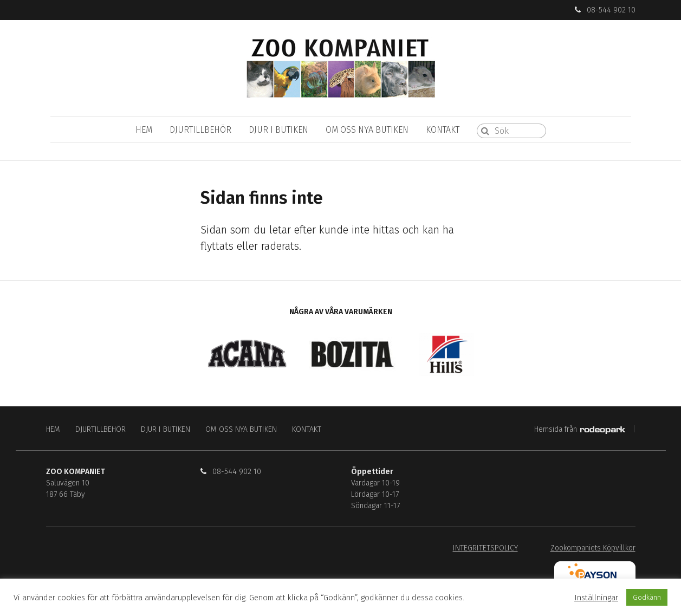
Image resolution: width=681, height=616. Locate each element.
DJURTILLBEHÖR (200, 130)
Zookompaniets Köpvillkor (593, 548)
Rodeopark (603, 430)
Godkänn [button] (647, 597)
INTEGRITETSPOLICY (485, 548)
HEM (144, 130)
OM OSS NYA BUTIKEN (367, 130)
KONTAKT (443, 130)
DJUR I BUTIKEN (278, 130)
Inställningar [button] (596, 598)
